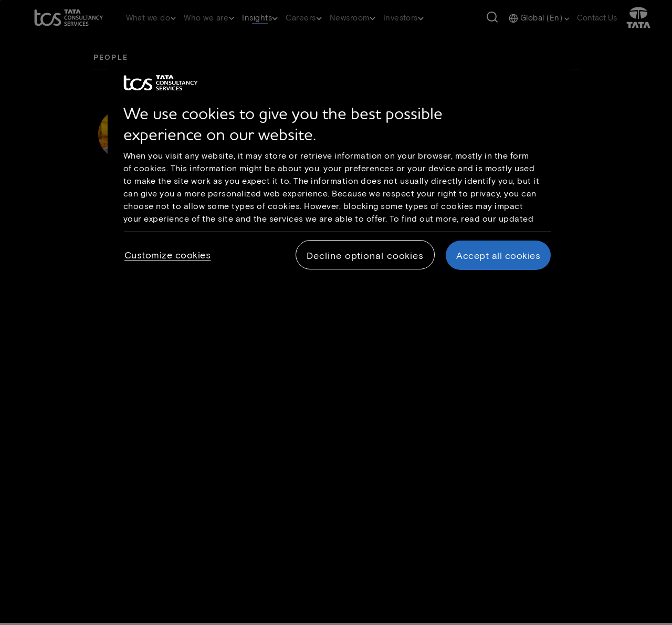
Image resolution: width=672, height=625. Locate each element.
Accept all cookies (498, 255)
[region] (339, 175)
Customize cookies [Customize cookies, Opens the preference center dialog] (168, 255)
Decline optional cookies (365, 255)
